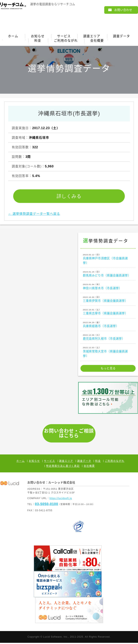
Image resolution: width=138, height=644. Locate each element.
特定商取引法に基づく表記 (63, 467)
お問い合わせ (123, 10)
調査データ (122, 36)
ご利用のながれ (66, 41)
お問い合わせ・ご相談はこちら (69, 434)
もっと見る (108, 370)
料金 (38, 41)
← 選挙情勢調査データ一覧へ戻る (34, 215)
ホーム (13, 36)
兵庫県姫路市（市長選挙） (108, 325)
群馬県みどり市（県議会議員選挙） (108, 275)
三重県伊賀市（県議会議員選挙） (108, 300)
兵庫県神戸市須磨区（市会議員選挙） (108, 260)
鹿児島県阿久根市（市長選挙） (108, 338)
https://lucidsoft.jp (61, 499)
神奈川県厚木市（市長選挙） (108, 287)
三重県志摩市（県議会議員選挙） (108, 313)
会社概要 (97, 41)
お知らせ (38, 36)
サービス (64, 36)
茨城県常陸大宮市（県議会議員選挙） (108, 353)
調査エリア (92, 36)
